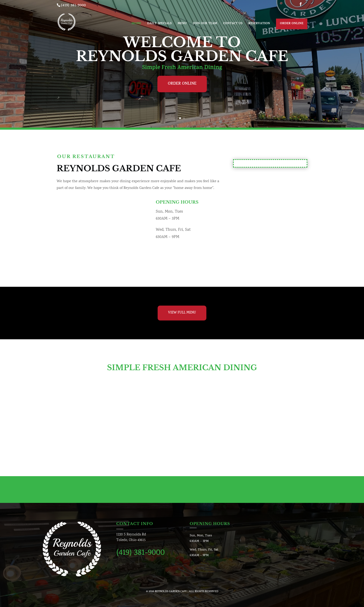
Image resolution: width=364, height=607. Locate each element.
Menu (182, 24)
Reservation (259, 24)
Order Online (292, 24)
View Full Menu (182, 313)
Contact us (233, 24)
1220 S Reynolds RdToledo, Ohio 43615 (131, 537)
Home (136, 24)
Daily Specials (159, 24)
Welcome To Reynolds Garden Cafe (182, 49)
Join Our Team (205, 24)
